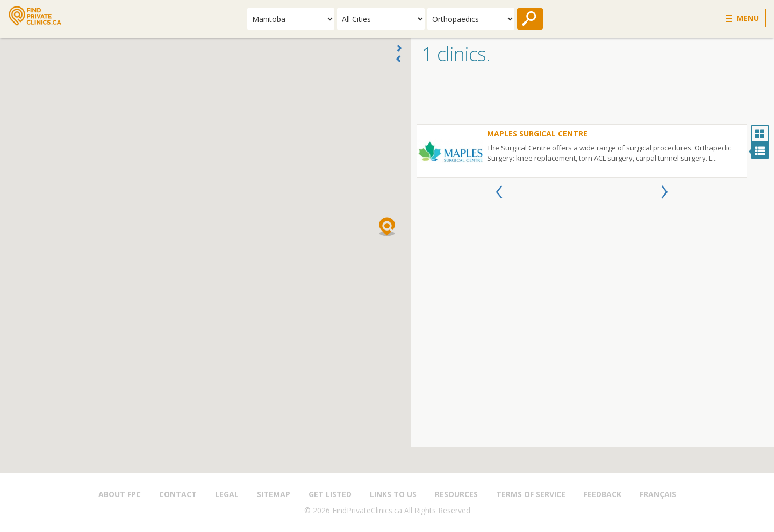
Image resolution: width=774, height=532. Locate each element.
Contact (178, 494)
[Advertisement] (593, 97)
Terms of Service (531, 494)
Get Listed (330, 494)
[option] (582, 151)
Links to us (393, 494)
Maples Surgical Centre (537, 134)
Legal (227, 494)
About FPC (120, 494)
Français (658, 494)
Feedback (603, 494)
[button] (387, 227)
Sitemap (274, 494)
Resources (456, 494)
